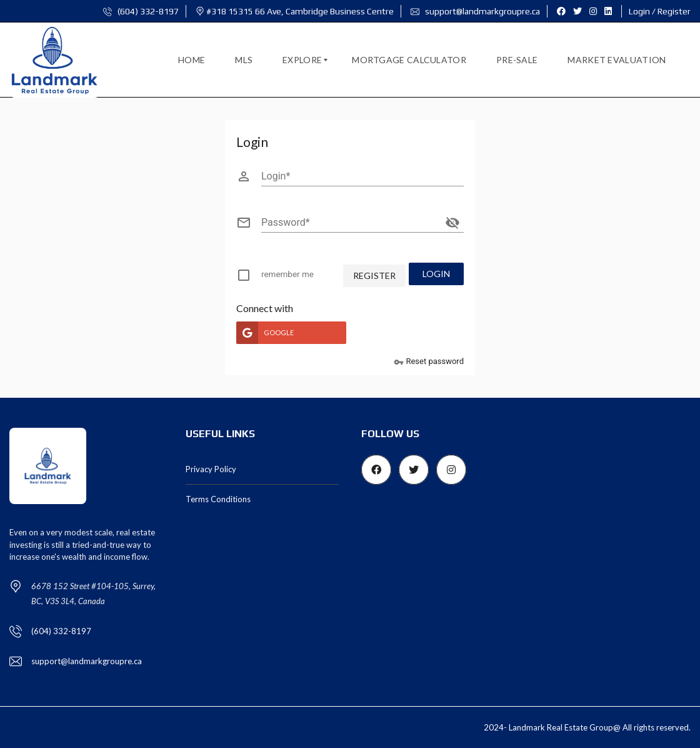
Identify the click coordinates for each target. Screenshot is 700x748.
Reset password (429, 361)
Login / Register (660, 11)
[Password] (351, 223)
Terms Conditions (218, 498)
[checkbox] (282, 277)
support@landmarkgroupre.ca (475, 11)
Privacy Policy (211, 468)
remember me (287, 274)
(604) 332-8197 (141, 11)
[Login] (362, 176)
